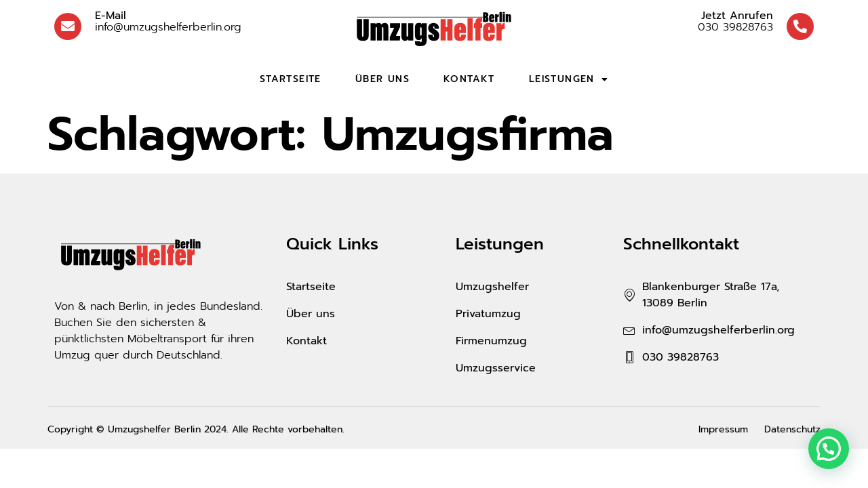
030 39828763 (735, 21)
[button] (829, 449)
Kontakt (469, 79)
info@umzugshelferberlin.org (168, 21)
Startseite (291, 79)
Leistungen (569, 79)
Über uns (382, 79)
